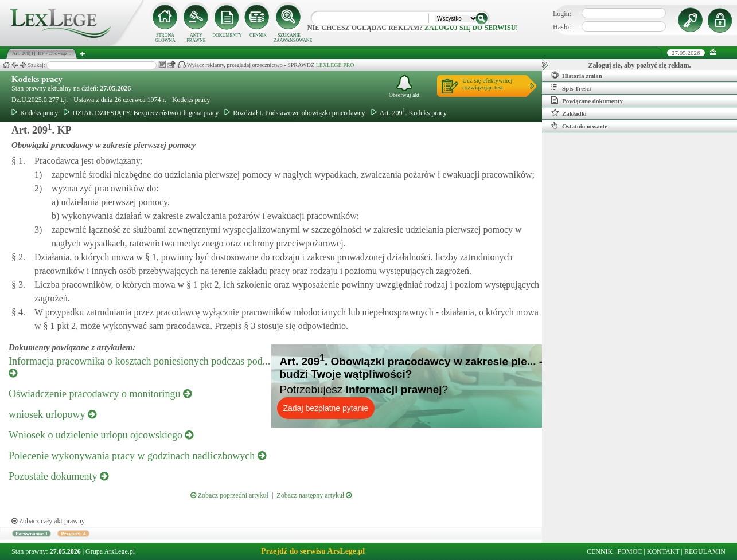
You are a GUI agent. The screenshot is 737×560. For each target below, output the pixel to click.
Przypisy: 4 (73, 534)
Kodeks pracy (37, 79)
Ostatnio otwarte (579, 126)
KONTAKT (663, 551)
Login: (562, 14)
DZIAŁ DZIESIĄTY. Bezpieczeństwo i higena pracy (141, 113)
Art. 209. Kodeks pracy (409, 113)
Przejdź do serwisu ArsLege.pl (313, 551)
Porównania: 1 (32, 534)
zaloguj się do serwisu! (471, 28)
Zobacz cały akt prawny (48, 521)
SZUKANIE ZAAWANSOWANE (289, 38)
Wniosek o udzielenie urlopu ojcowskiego (101, 435)
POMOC (630, 551)
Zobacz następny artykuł (314, 495)
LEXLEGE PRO (335, 65)
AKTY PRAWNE (196, 38)
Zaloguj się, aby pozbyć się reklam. (640, 65)
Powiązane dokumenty (587, 100)
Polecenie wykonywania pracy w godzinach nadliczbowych (137, 456)
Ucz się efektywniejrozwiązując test (487, 84)
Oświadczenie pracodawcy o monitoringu (100, 394)
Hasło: (562, 27)
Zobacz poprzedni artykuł (229, 495)
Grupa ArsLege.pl (110, 551)
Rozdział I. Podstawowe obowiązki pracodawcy (295, 113)
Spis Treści (571, 88)
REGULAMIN (705, 551)
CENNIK (258, 35)
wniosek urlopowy (52, 414)
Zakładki (569, 113)
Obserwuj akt (404, 86)
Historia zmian (577, 75)
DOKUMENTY (227, 35)
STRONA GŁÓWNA (165, 38)
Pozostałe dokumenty (59, 476)
